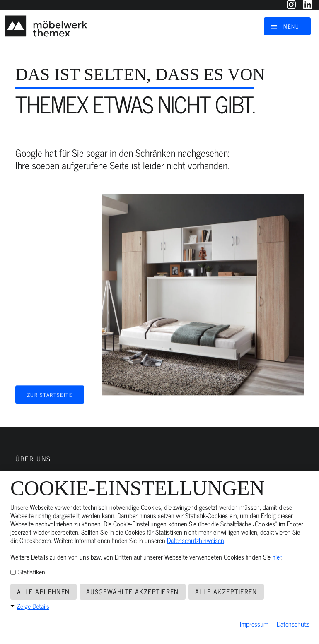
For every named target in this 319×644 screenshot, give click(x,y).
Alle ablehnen (43, 591)
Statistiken (28, 572)
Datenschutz (293, 624)
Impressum (254, 624)
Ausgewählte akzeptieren (133, 591)
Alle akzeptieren (226, 591)
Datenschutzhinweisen (196, 540)
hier (277, 557)
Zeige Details (33, 606)
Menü (291, 26)
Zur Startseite (50, 394)
